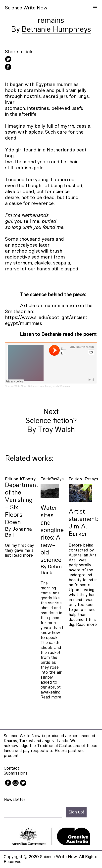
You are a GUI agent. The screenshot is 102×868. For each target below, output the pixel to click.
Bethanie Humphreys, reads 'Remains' (49, 386)
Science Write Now (15, 386)
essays (91, 479)
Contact (11, 768)
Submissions (16, 773)
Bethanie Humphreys (56, 29)
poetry (29, 479)
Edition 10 (14, 479)
